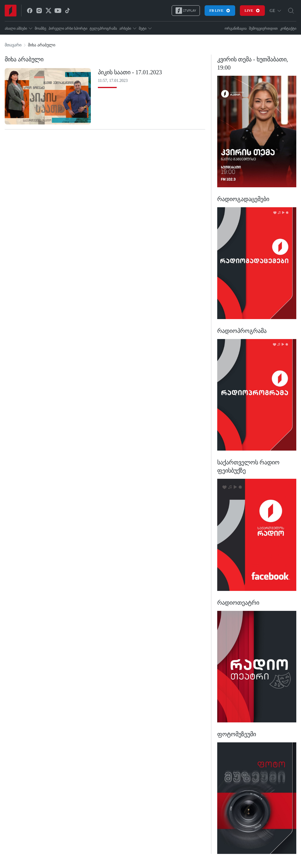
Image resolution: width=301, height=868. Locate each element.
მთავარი (13, 45)
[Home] (11, 11)
